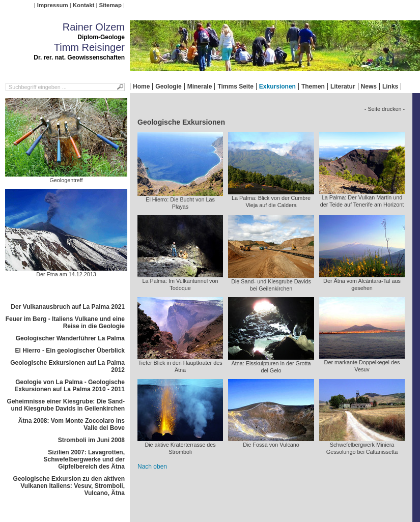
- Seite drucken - (385, 109)
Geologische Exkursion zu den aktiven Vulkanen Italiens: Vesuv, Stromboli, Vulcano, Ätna (69, 486)
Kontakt (83, 5)
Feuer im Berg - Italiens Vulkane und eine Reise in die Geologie (65, 323)
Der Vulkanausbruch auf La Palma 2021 (68, 307)
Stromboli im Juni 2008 (91, 440)
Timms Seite (235, 86)
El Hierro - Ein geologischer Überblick (70, 351)
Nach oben (152, 467)
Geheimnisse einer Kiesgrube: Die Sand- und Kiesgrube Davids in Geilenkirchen (66, 405)
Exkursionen (277, 86)
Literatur (343, 86)
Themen (313, 86)
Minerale (200, 86)
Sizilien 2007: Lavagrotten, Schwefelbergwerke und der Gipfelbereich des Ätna (84, 459)
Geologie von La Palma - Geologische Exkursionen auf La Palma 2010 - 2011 (69, 386)
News (369, 86)
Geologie (168, 86)
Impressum (53, 5)
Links (390, 86)
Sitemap (110, 5)
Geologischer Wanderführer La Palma (70, 338)
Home (141, 86)
